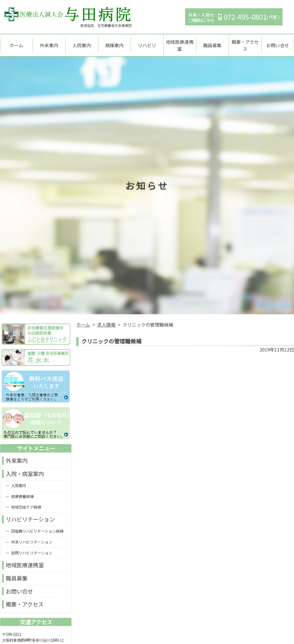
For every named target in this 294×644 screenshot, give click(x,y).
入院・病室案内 (25, 468)
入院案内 (82, 42)
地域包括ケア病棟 (26, 502)
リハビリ (147, 42)
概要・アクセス (245, 42)
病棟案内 (114, 42)
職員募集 (212, 42)
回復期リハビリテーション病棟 (37, 525)
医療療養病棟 (22, 491)
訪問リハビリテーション (32, 547)
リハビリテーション (30, 514)
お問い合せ (278, 42)
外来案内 (49, 42)
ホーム (16, 42)
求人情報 (106, 319)
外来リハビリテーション (32, 536)
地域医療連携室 (180, 42)
